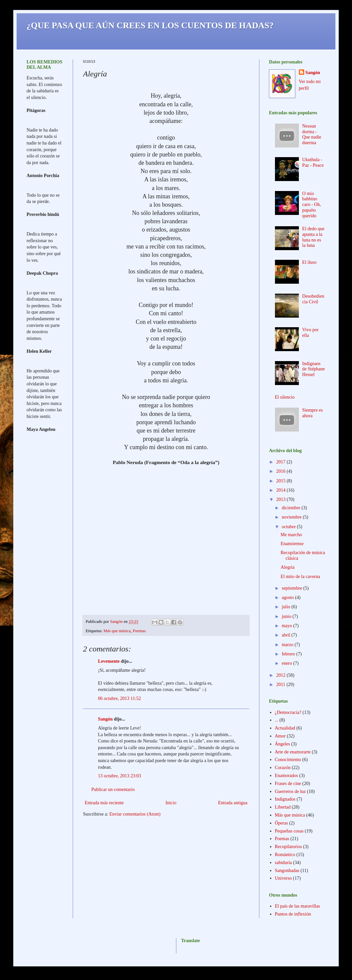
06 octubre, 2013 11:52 (119, 698)
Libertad (283, 807)
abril (286, 635)
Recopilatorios (289, 847)
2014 (282, 490)
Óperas (282, 823)
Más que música (117, 631)
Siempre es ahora (312, 413)
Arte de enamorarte (293, 752)
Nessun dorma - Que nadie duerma (312, 134)
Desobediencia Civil (313, 299)
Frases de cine (288, 784)
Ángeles (283, 744)
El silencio (285, 397)
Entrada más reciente (104, 803)
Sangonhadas (287, 871)
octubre (289, 527)
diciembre (291, 508)
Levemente (109, 661)
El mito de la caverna (300, 577)
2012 (282, 675)
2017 (282, 462)
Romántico (285, 855)
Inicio (171, 803)
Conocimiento (288, 760)
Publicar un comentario (113, 789)
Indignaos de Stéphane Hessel (313, 369)
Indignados (285, 799)
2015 (282, 481)
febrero (289, 654)
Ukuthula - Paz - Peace (313, 162)
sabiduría (283, 863)
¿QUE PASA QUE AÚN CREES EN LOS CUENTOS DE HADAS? (150, 25)
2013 (282, 499)
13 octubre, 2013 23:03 (120, 776)
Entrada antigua (233, 803)
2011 (281, 685)
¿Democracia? (288, 712)
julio (286, 607)
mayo (287, 626)
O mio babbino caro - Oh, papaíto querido (311, 205)
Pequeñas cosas (289, 831)
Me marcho (291, 535)
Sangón (105, 719)
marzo (288, 645)
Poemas (139, 631)
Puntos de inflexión (293, 914)
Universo (283, 878)
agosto (288, 597)
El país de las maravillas (298, 906)
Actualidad (285, 728)
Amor (280, 736)
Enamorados (287, 776)
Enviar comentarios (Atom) (135, 814)
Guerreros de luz (290, 791)
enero (287, 663)
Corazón (283, 768)
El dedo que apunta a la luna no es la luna (313, 237)
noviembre (292, 517)
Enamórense (292, 544)
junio (287, 616)
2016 (282, 471)
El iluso (309, 262)
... (277, 720)
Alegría (288, 567)
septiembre (292, 588)
